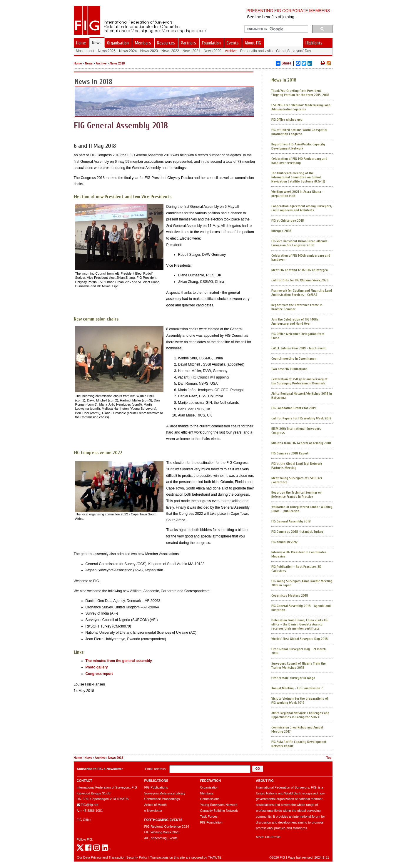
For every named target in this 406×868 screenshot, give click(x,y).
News (89, 63)
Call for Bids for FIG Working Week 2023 (300, 280)
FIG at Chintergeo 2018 (288, 220)
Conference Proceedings (162, 799)
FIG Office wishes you (287, 120)
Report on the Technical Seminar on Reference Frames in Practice (296, 494)
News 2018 (117, 63)
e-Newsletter (153, 811)
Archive (101, 63)
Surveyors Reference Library (165, 793)
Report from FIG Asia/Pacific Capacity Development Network (298, 146)
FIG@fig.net (90, 805)
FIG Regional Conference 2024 (167, 826)
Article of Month (156, 805)
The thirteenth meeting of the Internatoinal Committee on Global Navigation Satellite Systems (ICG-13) (298, 177)
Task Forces (209, 816)
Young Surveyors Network (219, 805)
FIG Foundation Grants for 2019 (294, 408)
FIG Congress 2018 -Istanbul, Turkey (297, 532)
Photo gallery (97, 667)
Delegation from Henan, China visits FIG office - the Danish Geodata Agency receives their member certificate (300, 624)
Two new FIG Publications (289, 369)
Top (329, 758)
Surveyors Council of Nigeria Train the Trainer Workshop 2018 (299, 665)
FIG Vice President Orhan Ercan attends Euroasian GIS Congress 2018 (299, 243)
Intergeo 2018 (281, 231)
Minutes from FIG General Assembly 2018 (301, 443)
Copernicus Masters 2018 (290, 595)
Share (284, 63)
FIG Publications (156, 787)
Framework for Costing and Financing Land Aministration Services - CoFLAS (302, 293)
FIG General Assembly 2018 (291, 521)
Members (207, 793)
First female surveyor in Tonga (293, 678)
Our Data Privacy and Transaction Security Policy (112, 857)
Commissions (210, 799)
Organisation (209, 787)
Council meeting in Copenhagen (294, 359)
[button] (258, 769)
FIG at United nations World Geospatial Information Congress (299, 132)
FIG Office (84, 820)
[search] (276, 29)
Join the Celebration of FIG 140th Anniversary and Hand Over (295, 321)
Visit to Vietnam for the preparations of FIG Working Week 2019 (300, 701)
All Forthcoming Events (161, 838)
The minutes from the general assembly (119, 661)
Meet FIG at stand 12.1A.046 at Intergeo (300, 270)
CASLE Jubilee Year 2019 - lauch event (299, 348)
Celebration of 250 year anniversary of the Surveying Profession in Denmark (299, 381)
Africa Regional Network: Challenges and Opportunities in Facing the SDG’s (300, 715)
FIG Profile (273, 837)
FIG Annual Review (284, 542)
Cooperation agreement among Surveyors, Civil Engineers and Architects (302, 208)
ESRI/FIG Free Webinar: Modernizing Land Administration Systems (301, 107)
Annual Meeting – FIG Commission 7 (297, 688)
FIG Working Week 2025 (162, 832)
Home (78, 63)
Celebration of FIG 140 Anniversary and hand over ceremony (299, 161)
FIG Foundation (211, 822)
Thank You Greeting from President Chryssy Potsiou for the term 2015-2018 (300, 93)
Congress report (99, 674)
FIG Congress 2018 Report (290, 453)
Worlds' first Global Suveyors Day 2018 (300, 639)
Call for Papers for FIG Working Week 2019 (301, 418)
